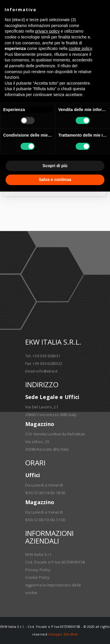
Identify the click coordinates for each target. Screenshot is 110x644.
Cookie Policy (38, 577)
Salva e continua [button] (55, 180)
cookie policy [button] (80, 48)
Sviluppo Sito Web (63, 634)
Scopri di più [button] (55, 166)
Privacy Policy (38, 570)
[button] (102, 9)
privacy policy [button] (48, 31)
